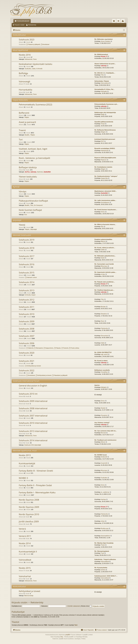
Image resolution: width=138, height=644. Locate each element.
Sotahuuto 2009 (27, 321)
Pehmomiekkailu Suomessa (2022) (35, 105)
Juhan (103, 521)
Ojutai (103, 258)
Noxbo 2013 (25, 455)
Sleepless (104, 314)
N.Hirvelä (39, 69)
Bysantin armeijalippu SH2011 (105, 148)
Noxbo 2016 (25, 55)
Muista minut (86, 606)
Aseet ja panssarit (27, 122)
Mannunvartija (29, 596)
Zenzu (103, 212)
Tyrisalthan (104, 372)
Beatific (27, 135)
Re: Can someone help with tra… (106, 431)
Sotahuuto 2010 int (28, 394)
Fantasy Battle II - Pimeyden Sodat (35, 485)
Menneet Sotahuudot (22, 235)
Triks (102, 75)
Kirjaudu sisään (20, 25)
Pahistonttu (104, 328)
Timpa (103, 124)
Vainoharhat (25, 576)
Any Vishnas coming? (102, 423)
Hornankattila (25, 90)
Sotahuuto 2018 (27, 248)
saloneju (104, 66)
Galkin (103, 250)
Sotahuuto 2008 (27, 329)
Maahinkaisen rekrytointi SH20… (106, 191)
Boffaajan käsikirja (28, 167)
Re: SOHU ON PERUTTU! (103, 352)
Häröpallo (104, 91)
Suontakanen (105, 202)
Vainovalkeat (105, 83)
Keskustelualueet (23, 21)
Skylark (103, 408)
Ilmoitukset (45, 44)
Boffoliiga (23, 73)
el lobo (103, 274)
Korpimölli (104, 463)
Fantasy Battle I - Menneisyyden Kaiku (37, 492)
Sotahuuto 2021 (27, 361)
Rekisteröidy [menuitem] (123, 21)
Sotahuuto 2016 (27, 264)
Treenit (22, 130)
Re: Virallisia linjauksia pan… (104, 290)
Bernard (103, 433)
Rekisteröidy (32, 25)
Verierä (22, 529)
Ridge (103, 114)
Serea (103, 485)
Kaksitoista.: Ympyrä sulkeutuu (105, 559)
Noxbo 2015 (25, 568)
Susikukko (28, 69)
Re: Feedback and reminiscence (105, 440)
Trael (102, 553)
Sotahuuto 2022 (27, 370)
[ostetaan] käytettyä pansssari (105, 139)
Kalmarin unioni (31, 277)
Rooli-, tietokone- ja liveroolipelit (34, 158)
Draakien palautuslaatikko (103, 239)
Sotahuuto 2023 (27, 40)
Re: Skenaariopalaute (102, 551)
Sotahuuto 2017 (27, 256)
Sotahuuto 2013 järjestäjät (33, 445)
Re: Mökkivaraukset (101, 54)
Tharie (103, 545)
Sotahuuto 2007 (27, 336)
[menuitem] (114, 21)
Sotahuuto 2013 (27, 290)
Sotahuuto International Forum (26, 381)
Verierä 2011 (25, 536)
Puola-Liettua (74, 348)
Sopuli (33, 295)
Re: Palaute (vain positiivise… (105, 282)
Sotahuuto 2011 (27, 307)
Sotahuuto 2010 (27, 314)
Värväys (23, 191)
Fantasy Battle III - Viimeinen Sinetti (36, 471)
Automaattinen (105, 536)
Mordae (103, 307)
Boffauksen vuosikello (102, 370)
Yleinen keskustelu (28, 177)
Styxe (103, 321)
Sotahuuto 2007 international (33, 416)
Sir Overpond (38, 205)
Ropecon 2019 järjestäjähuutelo (105, 158)
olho (102, 227)
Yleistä (22, 225)
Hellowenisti (28, 59)
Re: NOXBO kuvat (101, 455)
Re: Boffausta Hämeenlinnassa (105, 130)
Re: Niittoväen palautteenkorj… (105, 256)
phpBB (67, 635)
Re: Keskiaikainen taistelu (103, 167)
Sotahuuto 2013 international (33, 431)
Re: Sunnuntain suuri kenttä (104, 264)
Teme (35, 59)
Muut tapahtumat (20, 50)
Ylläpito (27, 117)
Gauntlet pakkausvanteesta (104, 122)
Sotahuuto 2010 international (33, 423)
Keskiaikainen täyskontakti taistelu (36, 64)
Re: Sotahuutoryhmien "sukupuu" (106, 176)
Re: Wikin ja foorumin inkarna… (105, 224)
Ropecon (104, 160)
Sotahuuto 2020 (27, 353)
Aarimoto (40, 172)
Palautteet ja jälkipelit (60, 375)
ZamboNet (47, 172)
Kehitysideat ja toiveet (33, 366)
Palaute (57, 348)
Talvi (76, 625)
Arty (62, 637)
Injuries (97, 385)
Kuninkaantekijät (27, 463)
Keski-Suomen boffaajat (30, 210)
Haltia (103, 343)
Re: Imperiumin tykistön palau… (105, 272)
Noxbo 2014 (25, 543)
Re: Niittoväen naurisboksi (104, 39)
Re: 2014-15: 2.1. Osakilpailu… (105, 73)
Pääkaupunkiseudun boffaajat (33, 201)
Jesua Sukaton (106, 41)
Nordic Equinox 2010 (29, 514)
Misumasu (104, 266)
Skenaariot (38, 348)
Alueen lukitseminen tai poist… (105, 64)
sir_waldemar (105, 492)
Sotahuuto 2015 (27, 273)
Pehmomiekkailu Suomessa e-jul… (106, 104)
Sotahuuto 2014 (27, 282)
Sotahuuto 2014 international (33, 440)
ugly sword (104, 354)
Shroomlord (104, 336)
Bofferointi (24, 113)
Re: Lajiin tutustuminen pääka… (105, 200)
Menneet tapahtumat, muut (25, 451)
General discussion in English (33, 386)
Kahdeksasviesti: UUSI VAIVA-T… (106, 576)
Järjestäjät (17, 220)
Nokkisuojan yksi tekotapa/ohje (105, 112)
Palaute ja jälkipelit (33, 44)
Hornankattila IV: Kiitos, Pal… (105, 89)
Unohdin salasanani (74, 606)
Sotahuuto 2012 (27, 300)
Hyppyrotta (104, 178)
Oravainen (104, 415)
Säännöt (30, 348)
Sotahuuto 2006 (27, 343)
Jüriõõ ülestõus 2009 (29, 522)
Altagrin (103, 132)
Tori (21, 140)
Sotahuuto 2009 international (33, 401)
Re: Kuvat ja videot (101, 361)
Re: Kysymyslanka (101, 568)
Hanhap (103, 499)
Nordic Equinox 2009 (29, 507)
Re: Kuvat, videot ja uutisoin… (105, 248)
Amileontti (104, 457)
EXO (102, 141)
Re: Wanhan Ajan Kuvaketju (104, 543)
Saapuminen (48, 348)
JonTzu (27, 172)
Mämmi (103, 241)
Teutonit (65, 348)
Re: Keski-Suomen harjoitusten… (106, 210)
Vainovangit (25, 81)
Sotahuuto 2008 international (33, 408)
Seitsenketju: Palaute (102, 81)
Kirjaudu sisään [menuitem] (119, 21)
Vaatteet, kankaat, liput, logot (33, 149)
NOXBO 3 (23, 478)
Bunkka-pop (105, 528)
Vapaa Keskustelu (20, 100)
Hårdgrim (104, 387)
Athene (103, 442)
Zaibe (34, 69)
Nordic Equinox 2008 (29, 500)
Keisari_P (104, 56)
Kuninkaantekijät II (28, 552)
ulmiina (103, 570)
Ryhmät (16, 187)
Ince (26, 215)
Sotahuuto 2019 (27, 240)
